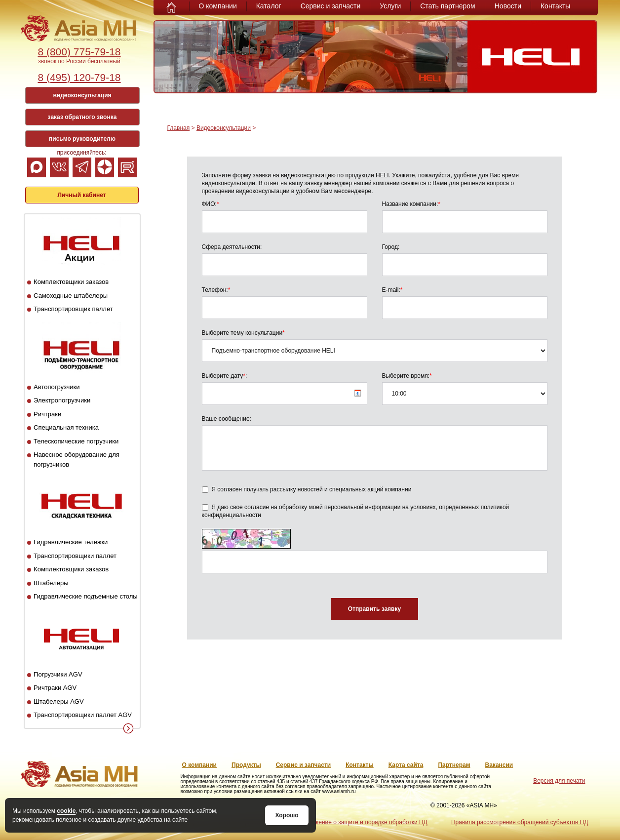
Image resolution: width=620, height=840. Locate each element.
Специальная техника (66, 427)
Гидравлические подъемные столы (86, 596)
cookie (66, 811)
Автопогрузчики (57, 387)
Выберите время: (407, 376)
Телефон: (216, 290)
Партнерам (454, 765)
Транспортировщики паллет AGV (83, 715)
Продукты (246, 765)
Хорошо (287, 815)
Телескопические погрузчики (76, 441)
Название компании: (411, 204)
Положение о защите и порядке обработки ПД (364, 822)
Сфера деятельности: (232, 247)
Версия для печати (559, 781)
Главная (179, 128)
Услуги (390, 6)
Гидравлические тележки (71, 542)
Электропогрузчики (62, 400)
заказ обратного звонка (82, 117)
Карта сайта (406, 765)
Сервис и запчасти (331, 6)
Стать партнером (447, 6)
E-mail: (392, 290)
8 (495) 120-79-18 (79, 77)
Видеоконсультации (224, 128)
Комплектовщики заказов (71, 282)
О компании (218, 6)
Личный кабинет (81, 195)
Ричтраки (47, 414)
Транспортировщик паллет (73, 309)
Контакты (555, 6)
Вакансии (499, 765)
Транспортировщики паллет (75, 556)
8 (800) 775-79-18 (79, 52)
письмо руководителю (82, 139)
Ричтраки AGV (55, 688)
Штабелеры (51, 583)
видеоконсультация (82, 95)
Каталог (269, 6)
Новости (508, 6)
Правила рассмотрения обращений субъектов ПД (520, 822)
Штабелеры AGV (59, 701)
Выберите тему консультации (243, 333)
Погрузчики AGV (58, 674)
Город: (391, 247)
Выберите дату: (225, 376)
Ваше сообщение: (227, 419)
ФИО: (211, 204)
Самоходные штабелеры (71, 296)
